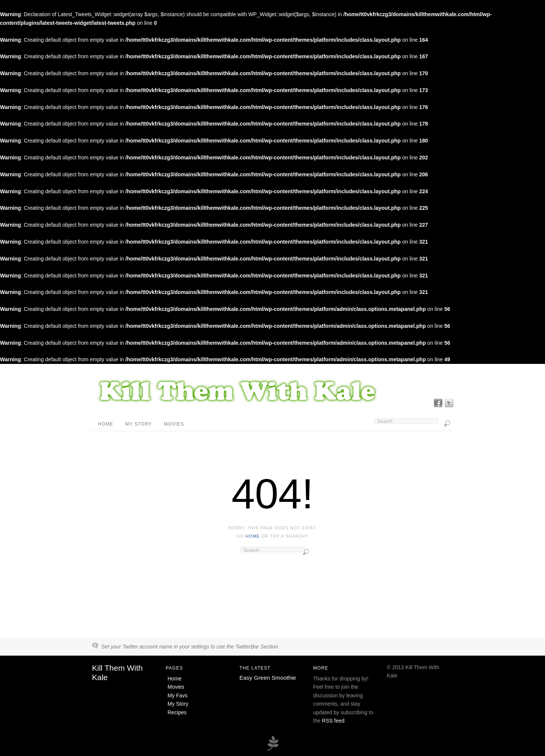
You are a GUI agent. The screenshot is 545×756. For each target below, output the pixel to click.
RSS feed (333, 721)
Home (106, 424)
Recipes (177, 712)
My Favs (178, 695)
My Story (139, 424)
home (253, 536)
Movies (174, 424)
